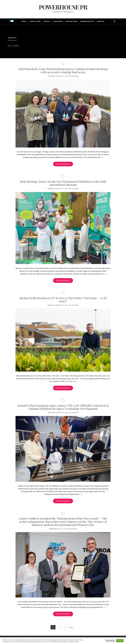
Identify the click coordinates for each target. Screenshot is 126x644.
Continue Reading (63, 164)
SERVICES (101, 21)
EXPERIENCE (58, 21)
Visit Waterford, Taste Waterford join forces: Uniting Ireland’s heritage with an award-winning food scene (63, 71)
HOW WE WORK (72, 21)
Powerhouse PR (63, 7)
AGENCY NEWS (35, 21)
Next (71, 627)
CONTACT (47, 21)
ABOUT (24, 21)
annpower (75, 76)
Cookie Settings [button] (110, 641)
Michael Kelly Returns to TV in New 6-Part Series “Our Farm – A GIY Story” (63, 300)
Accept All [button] (120, 641)
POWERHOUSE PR (87, 21)
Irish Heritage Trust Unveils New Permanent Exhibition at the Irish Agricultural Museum (63, 183)
